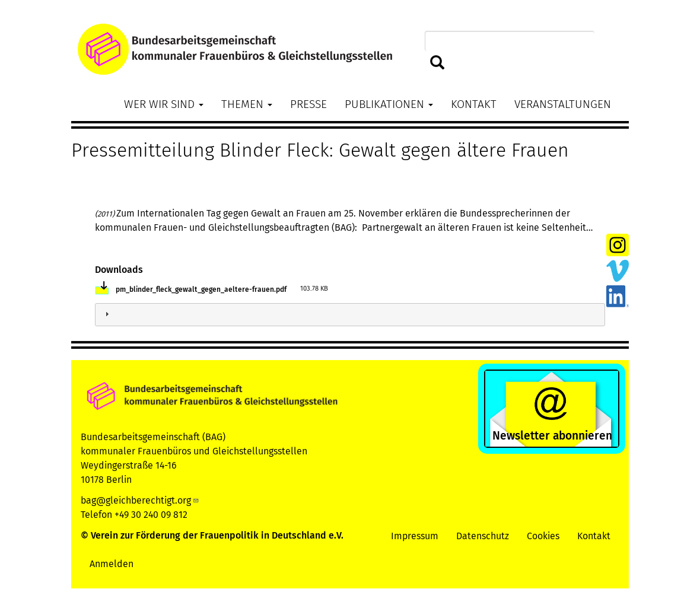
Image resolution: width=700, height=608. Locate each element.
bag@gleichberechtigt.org (140, 500)
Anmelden (112, 564)
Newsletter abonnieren (552, 436)
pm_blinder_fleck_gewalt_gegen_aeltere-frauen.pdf (201, 289)
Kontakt (474, 104)
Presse (308, 104)
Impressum (415, 536)
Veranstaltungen (563, 104)
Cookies (543, 536)
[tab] (350, 315)
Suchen (437, 63)
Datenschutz (483, 536)
